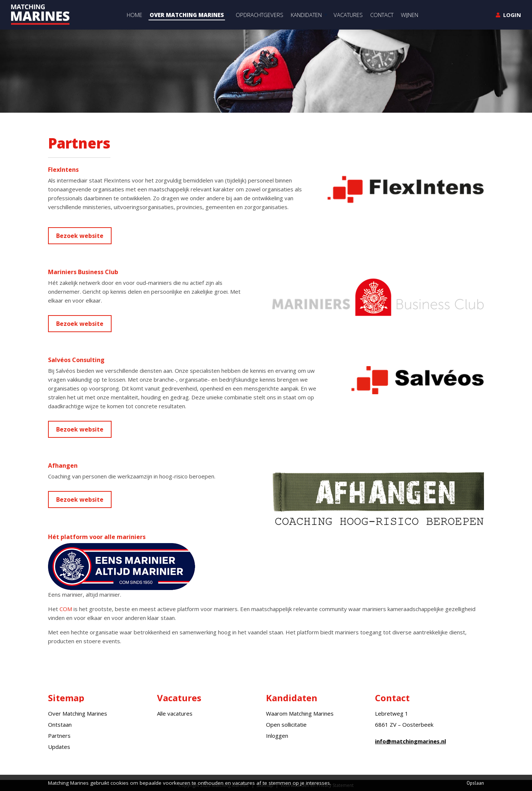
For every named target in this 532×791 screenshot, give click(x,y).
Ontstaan (60, 724)
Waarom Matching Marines (300, 713)
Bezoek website (80, 236)
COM (66, 609)
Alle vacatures (175, 713)
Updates (59, 747)
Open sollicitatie (286, 724)
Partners (59, 736)
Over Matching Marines (78, 713)
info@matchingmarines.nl (410, 741)
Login (512, 15)
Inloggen (277, 736)
